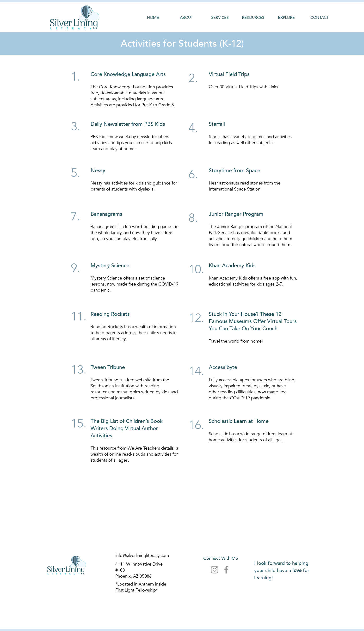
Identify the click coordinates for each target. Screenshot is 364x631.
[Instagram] (215, 570)
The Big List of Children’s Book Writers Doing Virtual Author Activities (127, 428)
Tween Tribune (108, 367)
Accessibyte (223, 367)
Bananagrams (106, 214)
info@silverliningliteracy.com (142, 556)
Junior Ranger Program (236, 214)
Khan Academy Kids (232, 266)
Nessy (98, 171)
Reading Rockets (110, 314)
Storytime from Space (234, 171)
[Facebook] (226, 570)
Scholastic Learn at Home (239, 421)
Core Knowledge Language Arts (128, 74)
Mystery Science (110, 266)
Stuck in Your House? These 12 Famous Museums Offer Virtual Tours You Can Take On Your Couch (253, 321)
